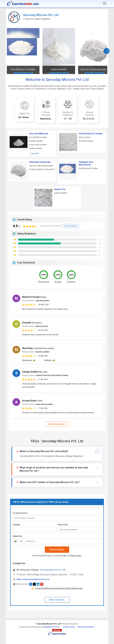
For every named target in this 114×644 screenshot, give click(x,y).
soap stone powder (38, 145)
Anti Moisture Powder (23, 69)
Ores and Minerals (39, 134)
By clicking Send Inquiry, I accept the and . (57, 556)
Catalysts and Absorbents (86, 163)
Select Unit (63, 525)
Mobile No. (18, 536)
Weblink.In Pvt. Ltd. (52, 627)
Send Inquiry (57, 550)
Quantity (16, 525)
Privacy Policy (76, 556)
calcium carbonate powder (94, 69)
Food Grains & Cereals (91, 134)
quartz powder (61, 193)
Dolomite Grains (86, 141)
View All (35, 153)
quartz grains (85, 137)
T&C (64, 556)
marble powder (36, 141)
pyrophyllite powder (38, 137)
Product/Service (20, 513)
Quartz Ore (60, 189)
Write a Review (71, 226)
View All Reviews (57, 424)
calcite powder (59, 69)
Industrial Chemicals (40, 162)
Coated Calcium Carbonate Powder (43, 169)
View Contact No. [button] (57, 600)
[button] (31, 584)
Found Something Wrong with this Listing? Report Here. (59, 588)
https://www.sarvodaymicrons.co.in (33, 579)
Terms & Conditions (86, 627)
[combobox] (18, 541)
